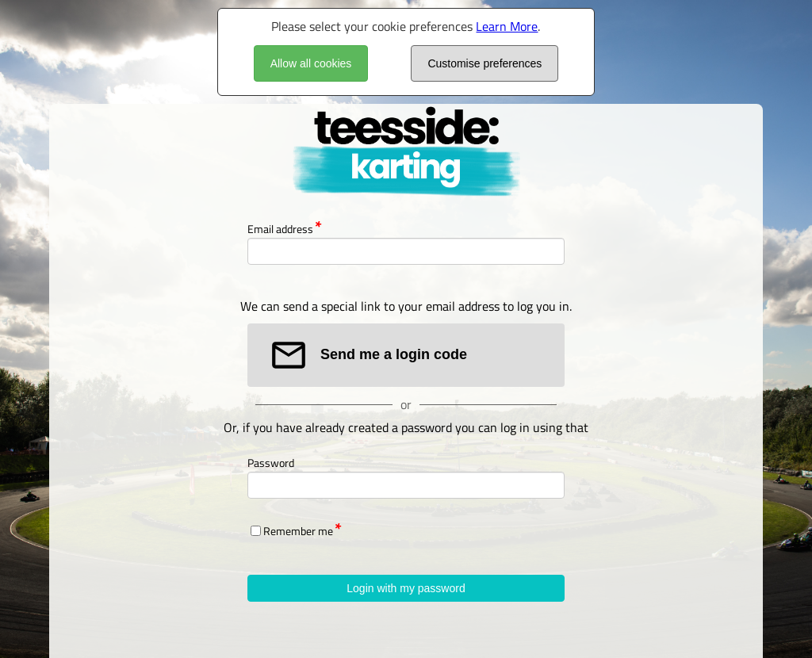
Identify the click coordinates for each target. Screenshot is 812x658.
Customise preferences (485, 63)
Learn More (507, 26)
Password (271, 463)
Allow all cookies (311, 63)
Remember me (298, 531)
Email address (280, 229)
